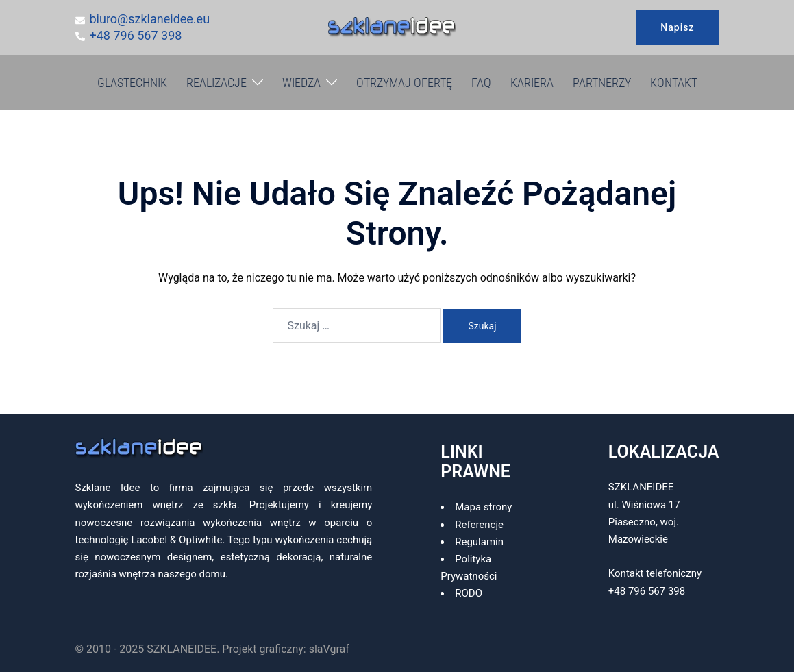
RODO (469, 593)
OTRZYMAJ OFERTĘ (404, 83)
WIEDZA (301, 83)
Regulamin (479, 542)
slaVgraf (329, 649)
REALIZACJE (216, 83)
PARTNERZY (602, 83)
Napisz (677, 27)
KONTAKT (674, 83)
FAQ (481, 83)
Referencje (479, 525)
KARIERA (532, 83)
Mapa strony (483, 507)
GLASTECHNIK (132, 83)
